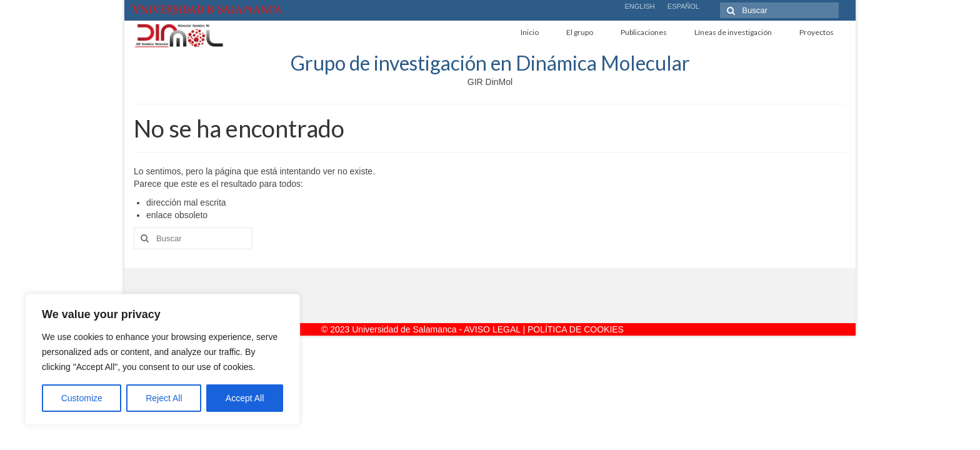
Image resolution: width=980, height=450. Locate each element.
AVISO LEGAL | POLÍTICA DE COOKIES (544, 329)
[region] (162, 359)
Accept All (245, 398)
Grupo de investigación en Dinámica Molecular (490, 63)
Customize (82, 398)
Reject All (164, 398)
